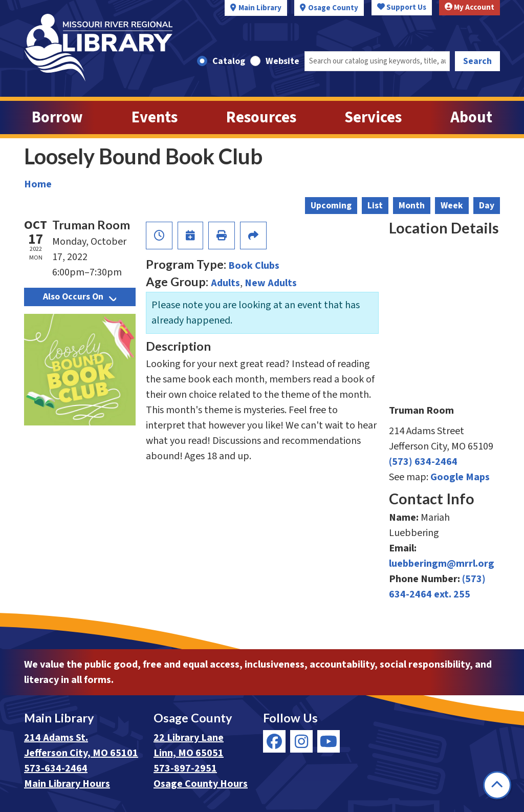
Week (452, 206)
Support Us (402, 7)
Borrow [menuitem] (57, 117)
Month (412, 206)
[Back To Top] (497, 785)
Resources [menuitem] (261, 117)
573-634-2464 (56, 768)
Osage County (333, 8)
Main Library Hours (67, 784)
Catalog (229, 61)
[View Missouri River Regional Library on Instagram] (301, 741)
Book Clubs (254, 266)
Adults (225, 283)
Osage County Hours (201, 784)
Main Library (260, 8)
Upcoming (331, 206)
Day (487, 206)
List (375, 206)
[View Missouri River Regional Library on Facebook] (274, 741)
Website (282, 61)
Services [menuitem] (373, 117)
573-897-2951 (185, 768)
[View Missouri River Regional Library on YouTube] (329, 741)
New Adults (271, 283)
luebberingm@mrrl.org (442, 564)
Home (38, 184)
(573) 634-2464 (423, 462)
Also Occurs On (80, 297)
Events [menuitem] (155, 117)
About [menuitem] (471, 117)
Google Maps (460, 477)
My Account (470, 7)
